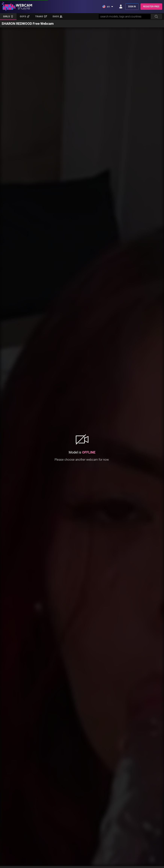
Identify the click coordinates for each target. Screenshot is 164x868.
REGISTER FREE (151, 7)
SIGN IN (132, 7)
